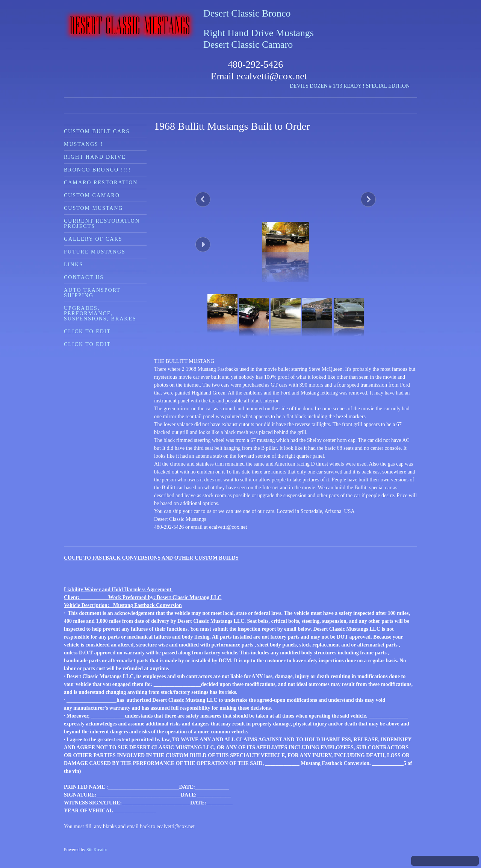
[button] (286, 197)
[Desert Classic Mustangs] (130, 26)
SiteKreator (97, 850)
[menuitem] (105, 131)
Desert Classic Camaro (248, 45)
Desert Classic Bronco (247, 13)
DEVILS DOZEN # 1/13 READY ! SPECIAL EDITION (350, 86)
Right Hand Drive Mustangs (259, 33)
